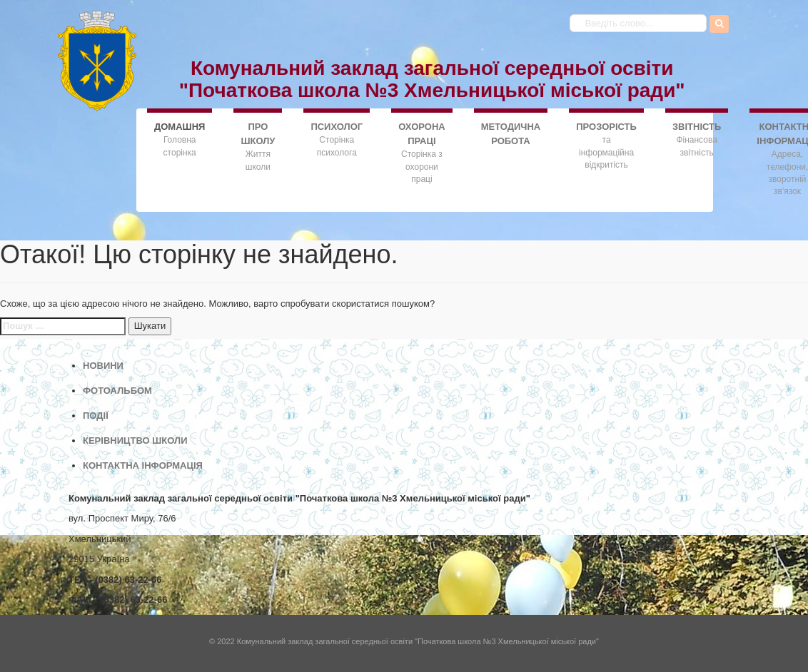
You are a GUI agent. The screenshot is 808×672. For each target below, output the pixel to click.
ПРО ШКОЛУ (258, 134)
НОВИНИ (103, 366)
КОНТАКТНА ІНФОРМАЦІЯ (143, 465)
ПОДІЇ (96, 416)
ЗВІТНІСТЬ (697, 127)
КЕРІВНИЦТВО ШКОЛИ (135, 441)
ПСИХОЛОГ (337, 127)
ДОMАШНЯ (180, 126)
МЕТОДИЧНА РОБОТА (511, 134)
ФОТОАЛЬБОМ (117, 391)
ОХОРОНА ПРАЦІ (421, 134)
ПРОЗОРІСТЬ (606, 127)
